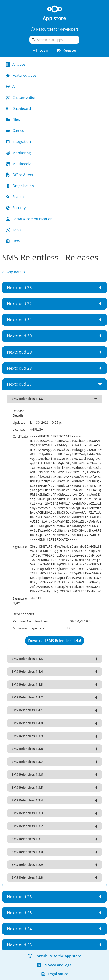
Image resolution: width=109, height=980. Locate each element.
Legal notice (55, 974)
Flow (13, 241)
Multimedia (19, 164)
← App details (14, 272)
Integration (18, 142)
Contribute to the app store (54, 956)
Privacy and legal (54, 965)
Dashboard (18, 109)
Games (15, 131)
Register (66, 50)
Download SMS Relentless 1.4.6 (55, 641)
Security (16, 208)
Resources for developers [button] (54, 29)
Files (13, 120)
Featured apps (21, 75)
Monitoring (18, 153)
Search (15, 197)
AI (11, 86)
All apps (15, 64)
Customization (21, 98)
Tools (13, 230)
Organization (20, 186)
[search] (54, 40)
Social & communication (29, 219)
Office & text (19, 175)
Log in (41, 50)
